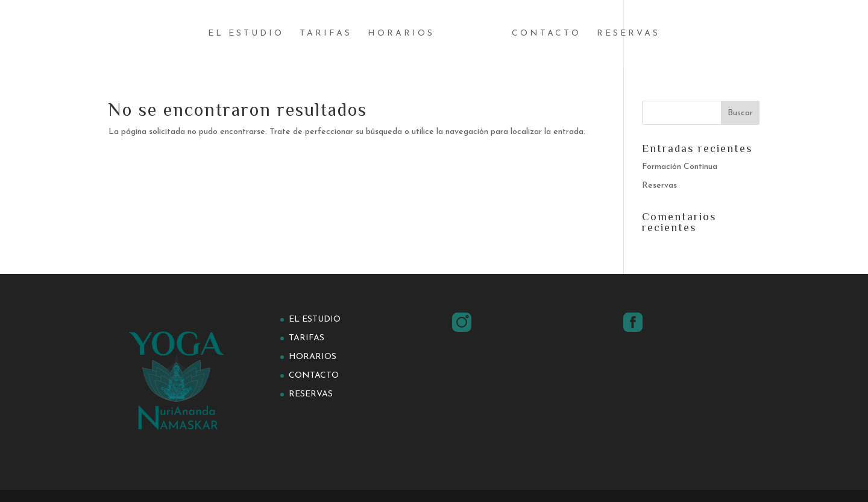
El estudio (246, 34)
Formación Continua (680, 167)
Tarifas (326, 34)
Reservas (628, 34)
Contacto (546, 34)
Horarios (401, 34)
